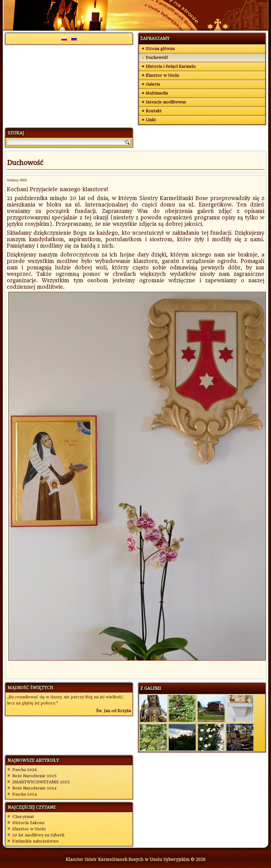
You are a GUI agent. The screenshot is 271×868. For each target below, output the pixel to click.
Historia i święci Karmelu (171, 66)
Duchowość (157, 58)
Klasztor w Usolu (162, 75)
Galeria (153, 84)
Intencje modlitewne (166, 102)
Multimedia (157, 93)
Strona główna (160, 49)
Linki (151, 120)
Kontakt (154, 111)
